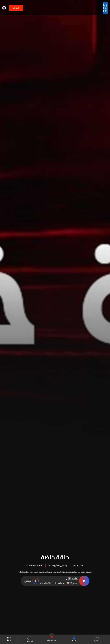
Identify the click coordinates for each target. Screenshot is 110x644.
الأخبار (74, 639)
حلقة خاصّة (55, 557)
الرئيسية (97, 639)
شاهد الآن (72, 579)
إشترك (16, 8)
